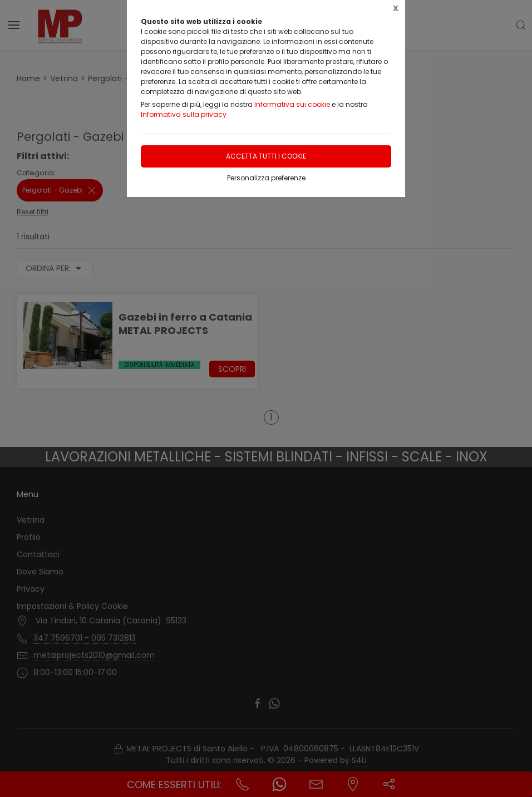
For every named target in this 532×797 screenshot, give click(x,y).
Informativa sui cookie (292, 104)
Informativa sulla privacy (184, 114)
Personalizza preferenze (266, 178)
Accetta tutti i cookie (266, 156)
